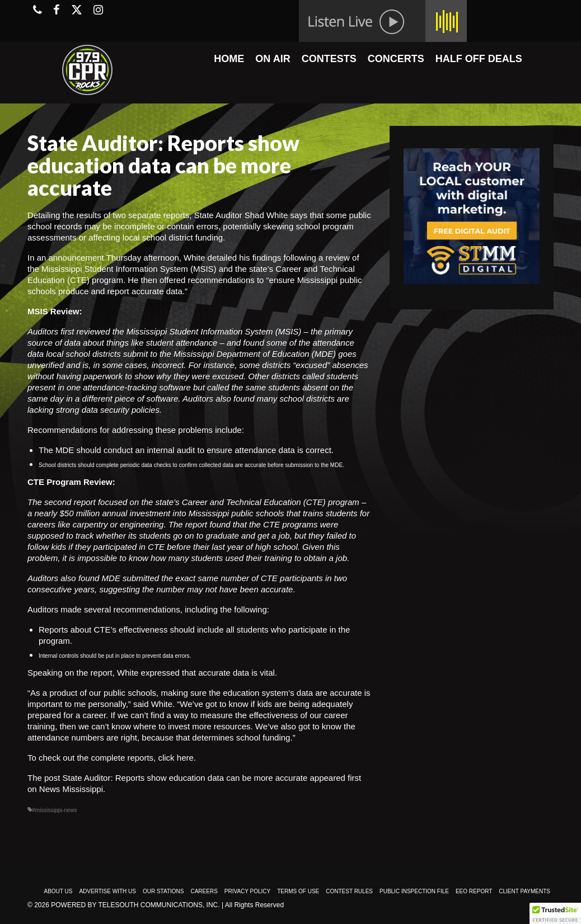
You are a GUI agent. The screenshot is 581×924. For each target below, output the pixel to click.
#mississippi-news (55, 810)
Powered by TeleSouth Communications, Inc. (135, 905)
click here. (177, 758)
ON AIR (273, 59)
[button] (555, 913)
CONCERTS (396, 59)
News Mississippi (71, 789)
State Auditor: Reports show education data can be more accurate (185, 778)
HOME (229, 59)
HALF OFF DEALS (479, 59)
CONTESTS (329, 59)
